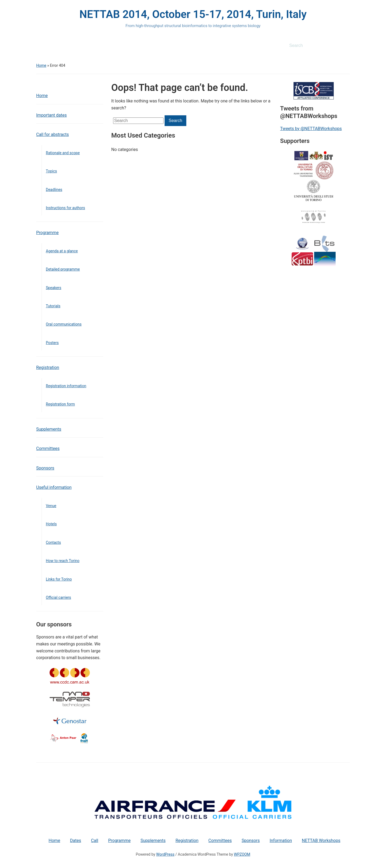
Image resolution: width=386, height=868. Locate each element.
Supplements (49, 429)
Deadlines (54, 190)
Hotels (51, 524)
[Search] (313, 46)
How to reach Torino (63, 561)
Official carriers (58, 597)
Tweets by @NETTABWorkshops (311, 129)
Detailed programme (63, 269)
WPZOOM (242, 854)
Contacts (53, 542)
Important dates (51, 115)
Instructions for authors (65, 208)
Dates (75, 841)
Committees (48, 448)
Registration (48, 367)
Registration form (60, 404)
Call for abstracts (53, 134)
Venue (51, 506)
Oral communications (64, 324)
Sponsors (45, 468)
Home (41, 65)
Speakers (54, 288)
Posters (52, 343)
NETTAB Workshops (321, 841)
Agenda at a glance (62, 251)
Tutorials (53, 306)
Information (281, 841)
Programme (47, 233)
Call (95, 841)
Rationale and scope (63, 153)
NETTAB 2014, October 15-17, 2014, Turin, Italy (193, 14)
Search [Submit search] (343, 46)
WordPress (165, 854)
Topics (51, 171)
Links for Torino (59, 579)
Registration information (66, 386)
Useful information (54, 487)
